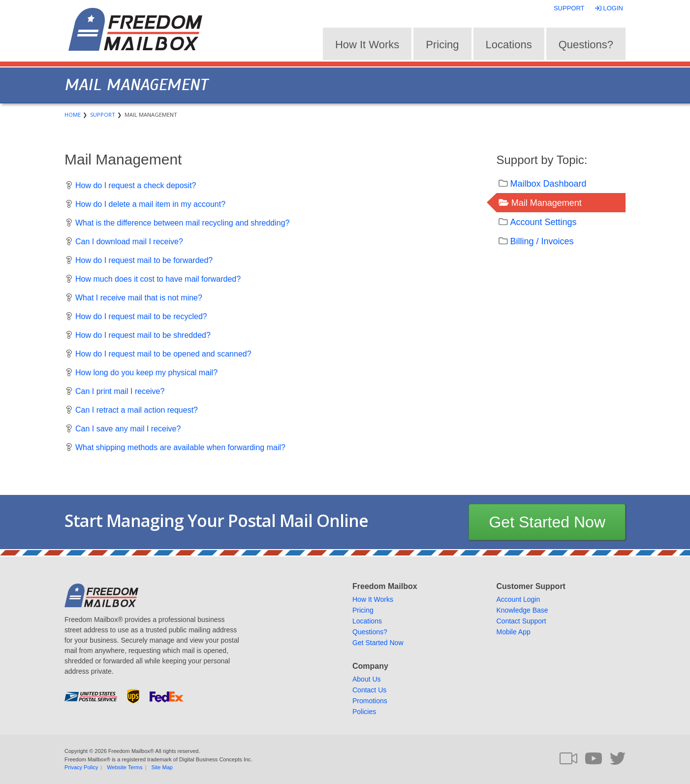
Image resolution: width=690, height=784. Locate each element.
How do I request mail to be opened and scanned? (163, 354)
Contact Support (521, 621)
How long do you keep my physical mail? (146, 373)
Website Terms (125, 767)
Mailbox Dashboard (549, 184)
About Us (367, 679)
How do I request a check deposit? (136, 185)
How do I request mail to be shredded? (143, 335)
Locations (509, 45)
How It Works (367, 45)
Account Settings (544, 222)
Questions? (586, 45)
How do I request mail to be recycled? (141, 316)
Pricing (442, 45)
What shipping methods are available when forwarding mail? (180, 447)
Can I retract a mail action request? (137, 410)
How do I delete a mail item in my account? (150, 204)
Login (610, 8)
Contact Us (369, 690)
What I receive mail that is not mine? (139, 298)
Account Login (518, 599)
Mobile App (514, 632)
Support (569, 8)
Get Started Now (547, 522)
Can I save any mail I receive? (128, 429)
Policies (364, 712)
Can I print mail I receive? (120, 391)
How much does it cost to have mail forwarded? (158, 279)
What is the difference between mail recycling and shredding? (183, 223)
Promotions (370, 701)
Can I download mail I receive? (129, 242)
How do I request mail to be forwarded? (144, 260)
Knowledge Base (522, 610)
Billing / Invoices (542, 241)
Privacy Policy (81, 767)
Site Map (162, 767)
